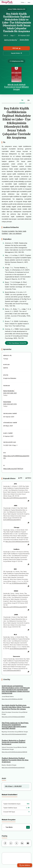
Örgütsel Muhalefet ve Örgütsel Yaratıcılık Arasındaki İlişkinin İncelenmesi (14, 742)
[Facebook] (5, 843)
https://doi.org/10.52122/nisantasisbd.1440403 (14, 734)
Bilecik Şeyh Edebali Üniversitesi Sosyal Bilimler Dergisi (17, 87)
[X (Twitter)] (17, 843)
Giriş (29, 2)
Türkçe (23, 2)
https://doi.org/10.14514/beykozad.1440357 (13, 768)
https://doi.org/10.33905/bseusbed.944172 (15, 498)
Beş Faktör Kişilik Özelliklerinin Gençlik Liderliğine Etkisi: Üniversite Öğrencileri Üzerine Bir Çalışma (16, 707)
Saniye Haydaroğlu (11, 40)
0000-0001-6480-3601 (10, 393)
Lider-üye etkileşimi (15, 233)
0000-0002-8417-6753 (10, 404)
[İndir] (28, 827)
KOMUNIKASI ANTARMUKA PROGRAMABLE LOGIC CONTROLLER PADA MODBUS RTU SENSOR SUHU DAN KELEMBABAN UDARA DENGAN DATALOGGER (16, 690)
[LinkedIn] (22, 843)
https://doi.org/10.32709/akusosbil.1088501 (13, 717)
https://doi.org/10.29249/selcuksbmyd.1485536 (14, 752)
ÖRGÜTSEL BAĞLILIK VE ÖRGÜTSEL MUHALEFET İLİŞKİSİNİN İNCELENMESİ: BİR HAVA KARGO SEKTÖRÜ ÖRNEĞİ (15, 726)
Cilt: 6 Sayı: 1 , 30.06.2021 (13, 786)
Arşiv (4, 778)
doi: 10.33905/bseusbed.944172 (18, 583)
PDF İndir (16, 48)
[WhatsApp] (11, 843)
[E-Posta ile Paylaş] (28, 843)
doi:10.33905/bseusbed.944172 (12, 520)
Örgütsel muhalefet (8, 231)
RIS (20, 478)
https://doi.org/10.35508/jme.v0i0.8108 (12, 699)
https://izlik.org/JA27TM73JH (13, 469)
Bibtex (28, 478)
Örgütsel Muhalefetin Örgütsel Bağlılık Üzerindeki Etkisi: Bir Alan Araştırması (15, 760)
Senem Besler (24, 40)
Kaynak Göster (17, 53)
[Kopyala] (28, 501)
